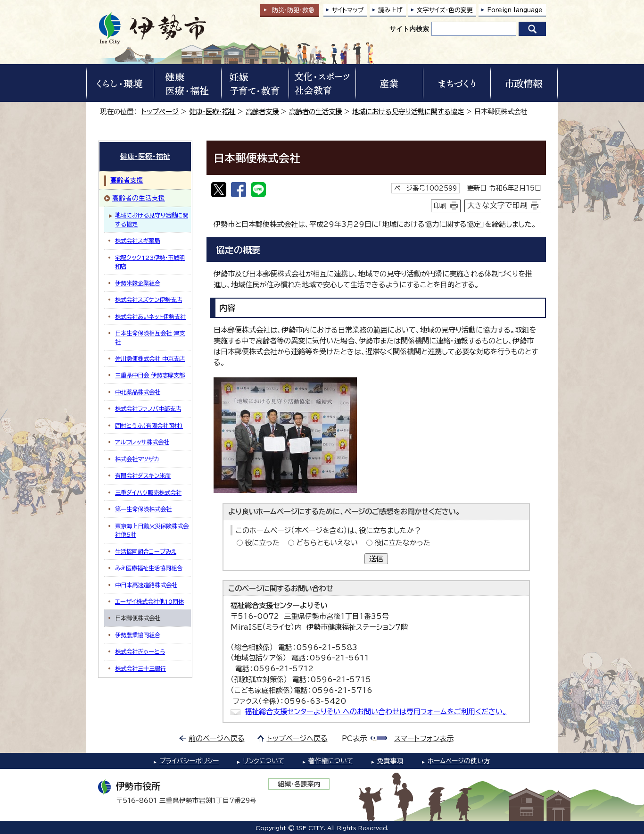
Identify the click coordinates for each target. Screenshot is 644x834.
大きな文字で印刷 (497, 205)
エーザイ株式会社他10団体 (149, 601)
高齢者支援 (262, 112)
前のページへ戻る (217, 738)
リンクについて (264, 761)
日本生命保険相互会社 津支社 (150, 337)
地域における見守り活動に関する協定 (408, 112)
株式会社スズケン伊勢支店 (149, 300)
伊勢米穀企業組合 (138, 283)
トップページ (160, 112)
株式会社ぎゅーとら (140, 651)
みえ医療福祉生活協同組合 (149, 568)
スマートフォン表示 (424, 738)
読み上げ (390, 10)
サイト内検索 (409, 29)
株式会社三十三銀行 (140, 668)
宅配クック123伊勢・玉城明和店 (150, 262)
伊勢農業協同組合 (138, 635)
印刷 (440, 206)
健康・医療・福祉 (212, 112)
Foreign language (515, 10)
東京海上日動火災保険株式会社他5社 (152, 530)
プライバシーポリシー (189, 761)
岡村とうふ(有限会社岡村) (149, 425)
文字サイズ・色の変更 (445, 10)
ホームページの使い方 (459, 761)
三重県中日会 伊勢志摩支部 (150, 375)
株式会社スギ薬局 (137, 241)
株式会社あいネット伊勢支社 (150, 317)
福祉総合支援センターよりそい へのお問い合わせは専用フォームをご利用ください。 (376, 712)
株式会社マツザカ (137, 459)
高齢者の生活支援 (315, 112)
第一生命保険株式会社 (143, 509)
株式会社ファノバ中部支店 (148, 409)
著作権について (331, 761)
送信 (376, 559)
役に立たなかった (402, 543)
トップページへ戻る (297, 738)
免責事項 (390, 761)
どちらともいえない (327, 543)
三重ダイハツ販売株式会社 (148, 492)
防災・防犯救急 (293, 10)
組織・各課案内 (299, 784)
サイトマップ (348, 10)
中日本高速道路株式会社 (146, 585)
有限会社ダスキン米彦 (143, 475)
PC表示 (354, 738)
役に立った (262, 543)
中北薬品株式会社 (138, 392)
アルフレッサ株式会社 (142, 442)
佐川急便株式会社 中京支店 (150, 359)
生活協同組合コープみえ (146, 551)
